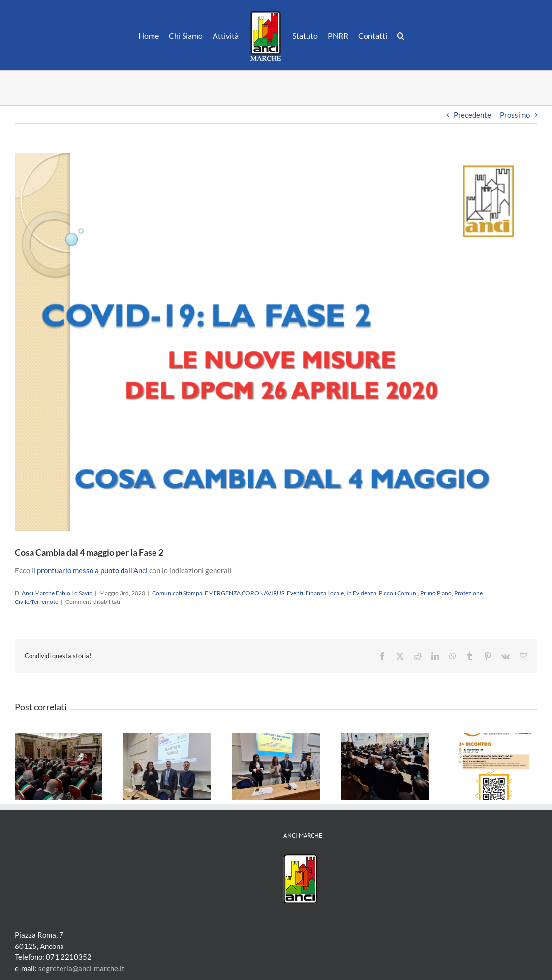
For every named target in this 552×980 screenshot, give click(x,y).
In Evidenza (361, 593)
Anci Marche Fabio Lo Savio (57, 593)
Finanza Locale (325, 593)
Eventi (295, 593)
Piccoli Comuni (398, 593)
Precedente (472, 115)
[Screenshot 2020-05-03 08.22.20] (276, 342)
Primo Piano (436, 593)
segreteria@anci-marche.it (81, 968)
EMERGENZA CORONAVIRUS (245, 593)
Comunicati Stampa (177, 593)
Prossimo (515, 115)
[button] (401, 35)
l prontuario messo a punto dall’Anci (91, 570)
